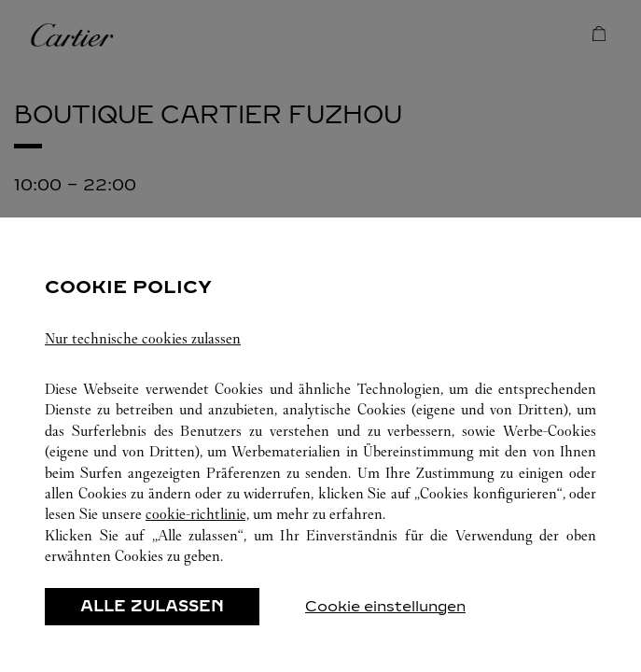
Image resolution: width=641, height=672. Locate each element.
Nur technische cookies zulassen (143, 338)
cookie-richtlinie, (197, 514)
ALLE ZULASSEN (152, 606)
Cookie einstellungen (385, 606)
